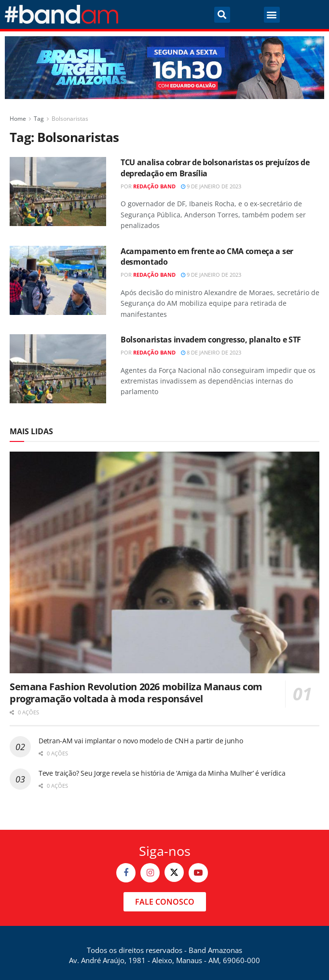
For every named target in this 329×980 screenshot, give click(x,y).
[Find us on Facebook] (126, 873)
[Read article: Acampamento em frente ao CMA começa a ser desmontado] (58, 280)
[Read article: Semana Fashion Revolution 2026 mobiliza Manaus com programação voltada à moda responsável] (164, 562)
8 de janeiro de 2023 (211, 352)
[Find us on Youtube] (198, 873)
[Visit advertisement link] (164, 68)
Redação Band (154, 186)
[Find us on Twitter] (174, 872)
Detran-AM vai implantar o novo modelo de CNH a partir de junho (141, 741)
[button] (222, 15)
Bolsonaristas (70, 119)
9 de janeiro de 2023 (211, 186)
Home (18, 119)
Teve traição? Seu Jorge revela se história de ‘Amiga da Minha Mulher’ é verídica (162, 773)
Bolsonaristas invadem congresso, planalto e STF (211, 340)
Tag (39, 119)
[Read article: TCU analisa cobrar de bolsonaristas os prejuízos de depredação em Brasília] (58, 192)
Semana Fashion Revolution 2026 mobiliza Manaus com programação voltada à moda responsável (136, 693)
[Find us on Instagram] (150, 873)
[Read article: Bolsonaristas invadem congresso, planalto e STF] (58, 369)
